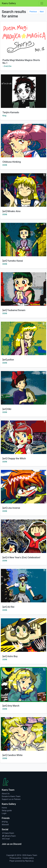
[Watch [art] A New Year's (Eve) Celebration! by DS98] (23, 536)
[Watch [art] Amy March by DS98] (23, 684)
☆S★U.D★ (7, 66)
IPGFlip (5, 822)
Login (4, 813)
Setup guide (7, 811)
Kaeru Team (32, 855)
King (4, 116)
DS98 (5, 165)
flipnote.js (29, 861)
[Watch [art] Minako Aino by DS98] (23, 190)
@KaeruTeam (9, 836)
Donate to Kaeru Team (11, 796)
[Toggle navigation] (42, 3)
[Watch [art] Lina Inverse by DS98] (23, 487)
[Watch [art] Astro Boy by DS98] (23, 635)
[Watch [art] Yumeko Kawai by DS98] (23, 240)
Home (4, 808)
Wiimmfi (5, 825)
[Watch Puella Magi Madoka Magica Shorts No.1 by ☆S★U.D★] (23, 39)
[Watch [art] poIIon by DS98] (23, 338)
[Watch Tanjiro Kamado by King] (23, 91)
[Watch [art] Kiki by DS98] (23, 388)
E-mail (6, 839)
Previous (33, 12)
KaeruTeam (8, 833)
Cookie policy (28, 858)
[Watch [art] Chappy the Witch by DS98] (23, 437)
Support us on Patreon (11, 799)
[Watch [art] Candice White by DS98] (23, 734)
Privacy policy (15, 858)
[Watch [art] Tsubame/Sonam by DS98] (23, 289)
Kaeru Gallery (9, 3)
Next (42, 12)
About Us (6, 794)
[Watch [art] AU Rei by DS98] (23, 586)
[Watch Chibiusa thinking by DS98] (23, 141)
